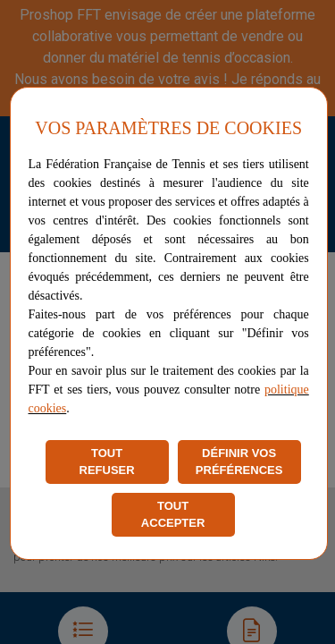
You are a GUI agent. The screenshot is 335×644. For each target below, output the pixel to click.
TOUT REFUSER (107, 462)
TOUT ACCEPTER (173, 515)
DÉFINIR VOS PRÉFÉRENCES (239, 462)
